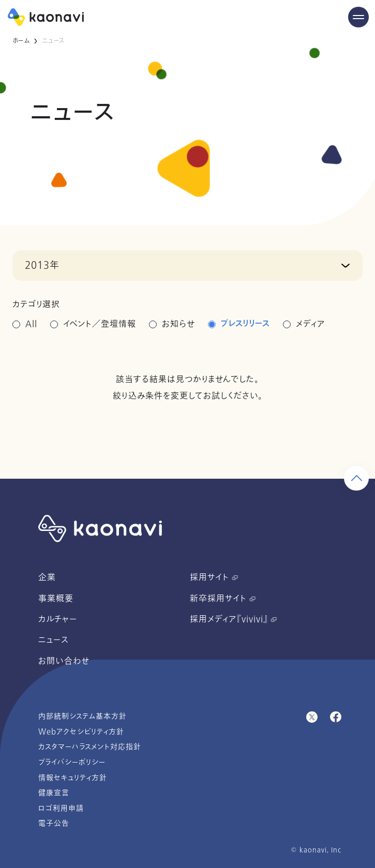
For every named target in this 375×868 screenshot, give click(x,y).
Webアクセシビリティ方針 (81, 732)
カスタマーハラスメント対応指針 (90, 747)
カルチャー (58, 619)
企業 (47, 577)
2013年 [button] (42, 265)
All (31, 324)
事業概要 (56, 599)
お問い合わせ (64, 661)
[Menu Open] (358, 17)
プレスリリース (245, 324)
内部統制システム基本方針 (82, 716)
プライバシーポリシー (72, 762)
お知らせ (178, 324)
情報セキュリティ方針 (73, 778)
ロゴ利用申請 (61, 808)
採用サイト (214, 577)
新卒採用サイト (223, 599)
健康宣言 (54, 793)
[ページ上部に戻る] (356, 478)
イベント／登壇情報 (100, 324)
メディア (311, 324)
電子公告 (54, 823)
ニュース (54, 640)
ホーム (21, 41)
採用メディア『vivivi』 (233, 619)
